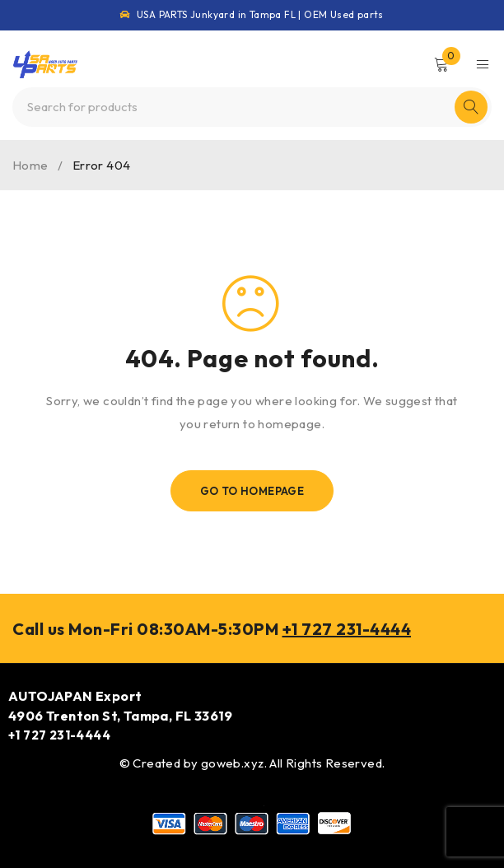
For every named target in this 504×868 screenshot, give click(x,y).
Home (30, 165)
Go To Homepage (252, 491)
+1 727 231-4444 (347, 629)
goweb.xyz (233, 763)
